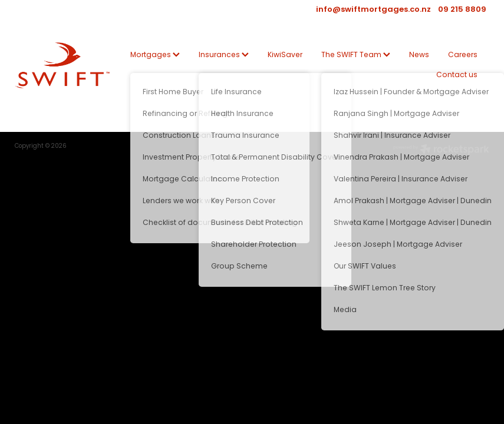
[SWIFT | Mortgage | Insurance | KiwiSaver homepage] (62, 65)
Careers (463, 55)
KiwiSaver (285, 55)
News (419, 55)
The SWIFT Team (356, 55)
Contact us (457, 75)
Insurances (224, 55)
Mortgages (155, 55)
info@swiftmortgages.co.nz (373, 10)
